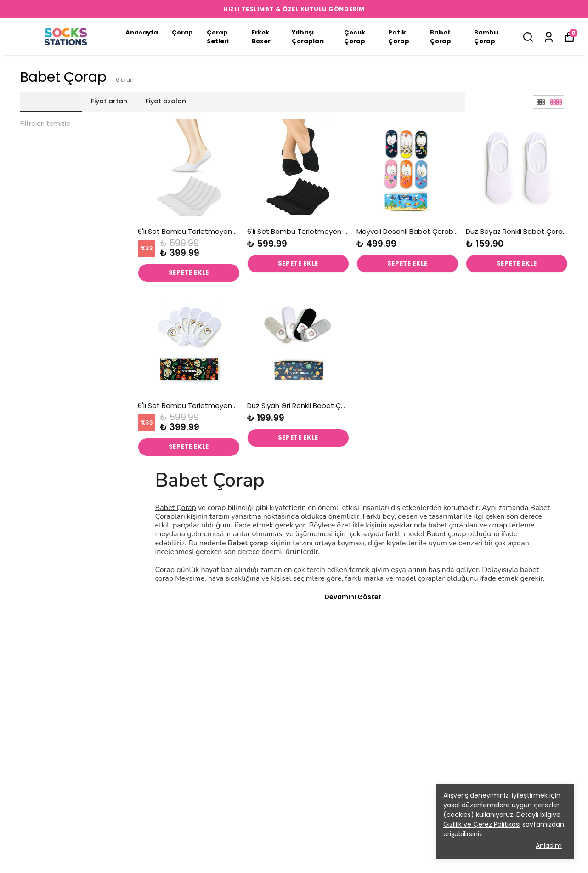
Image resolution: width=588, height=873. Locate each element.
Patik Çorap (399, 37)
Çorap (182, 32)
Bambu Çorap (486, 37)
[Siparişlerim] (549, 37)
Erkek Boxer (261, 37)
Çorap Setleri (218, 37)
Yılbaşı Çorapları (308, 37)
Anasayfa (142, 32)
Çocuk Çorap (355, 37)
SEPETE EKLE (189, 273)
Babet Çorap (441, 37)
